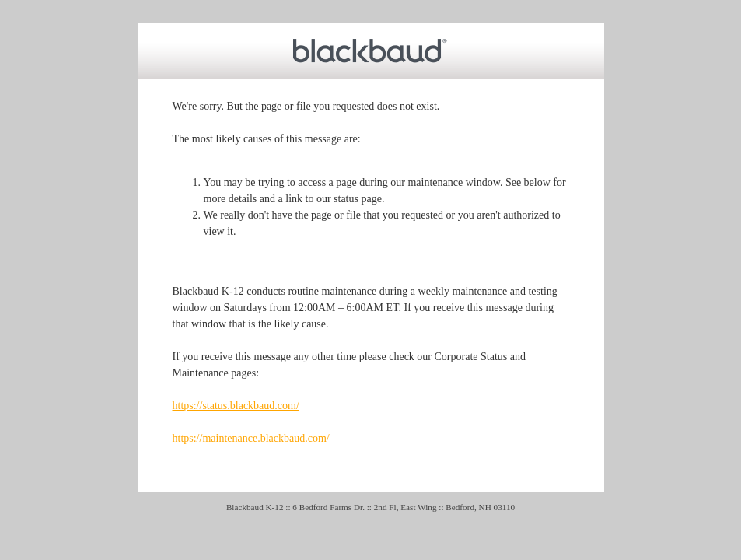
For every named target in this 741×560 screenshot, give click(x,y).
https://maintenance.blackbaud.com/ (251, 438)
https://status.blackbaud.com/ (236, 406)
